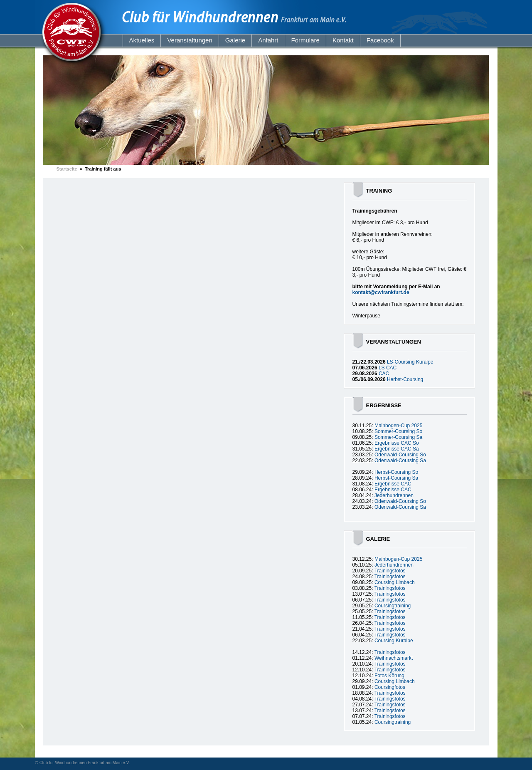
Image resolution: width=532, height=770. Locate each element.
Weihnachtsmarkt (394, 658)
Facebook (380, 40)
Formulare (305, 40)
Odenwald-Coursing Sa (400, 461)
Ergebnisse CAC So (397, 443)
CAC (384, 374)
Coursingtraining (393, 606)
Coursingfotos (390, 687)
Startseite (67, 169)
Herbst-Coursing (405, 379)
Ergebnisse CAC (393, 484)
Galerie (235, 40)
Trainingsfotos (390, 571)
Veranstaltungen (190, 40)
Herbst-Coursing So (396, 472)
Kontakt (343, 40)
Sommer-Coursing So (398, 431)
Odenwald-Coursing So (400, 455)
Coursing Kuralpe (394, 641)
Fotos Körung (389, 676)
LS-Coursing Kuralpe (410, 362)
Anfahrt (268, 40)
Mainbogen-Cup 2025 (398, 426)
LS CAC (388, 368)
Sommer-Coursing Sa (398, 437)
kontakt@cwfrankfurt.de (381, 292)
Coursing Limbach (395, 582)
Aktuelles (142, 40)
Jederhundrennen (394, 495)
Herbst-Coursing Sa (396, 478)
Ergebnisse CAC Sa (397, 449)
